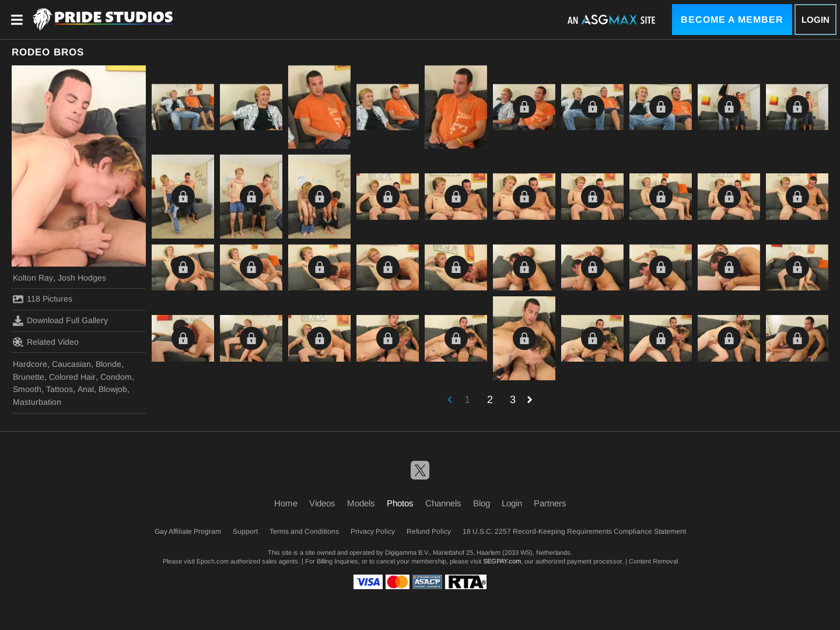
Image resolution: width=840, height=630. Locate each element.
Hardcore (30, 364)
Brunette (29, 377)
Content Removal (653, 561)
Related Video (46, 342)
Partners (550, 503)
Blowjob (113, 389)
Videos (322, 503)
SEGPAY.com (502, 561)
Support (245, 531)
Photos (400, 503)
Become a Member (732, 20)
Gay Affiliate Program (188, 531)
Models (361, 503)
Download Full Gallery (60, 321)
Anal (86, 389)
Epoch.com (213, 561)
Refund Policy (429, 531)
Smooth (27, 389)
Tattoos (60, 389)
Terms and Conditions (304, 531)
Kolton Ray (33, 278)
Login (815, 20)
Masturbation (37, 402)
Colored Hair (72, 377)
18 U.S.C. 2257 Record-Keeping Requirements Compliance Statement (574, 531)
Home (286, 503)
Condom (116, 377)
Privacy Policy (373, 531)
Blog (482, 503)
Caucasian (71, 364)
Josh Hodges (82, 278)
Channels (443, 503)
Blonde (108, 364)
